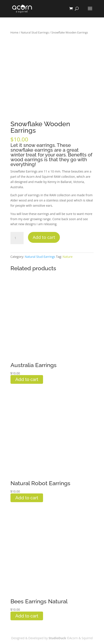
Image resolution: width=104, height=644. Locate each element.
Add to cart (44, 237)
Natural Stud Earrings (35, 32)
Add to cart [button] (27, 379)
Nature (68, 257)
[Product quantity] (17, 238)
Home (14, 32)
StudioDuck (58, 638)
